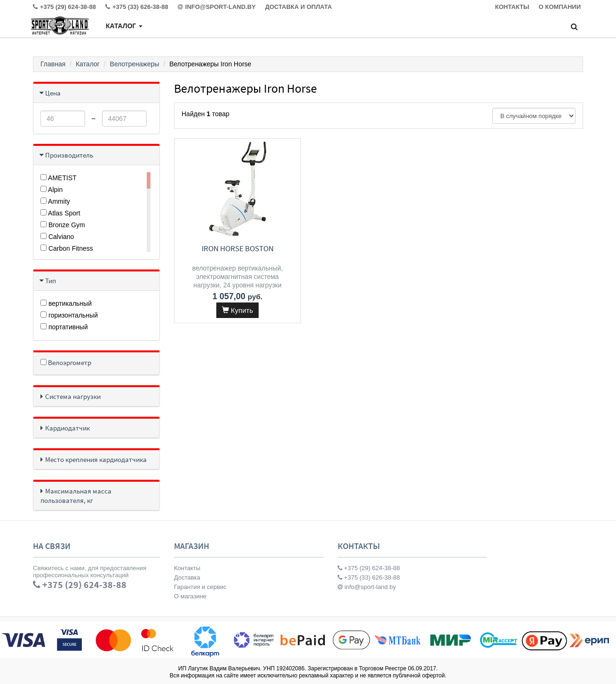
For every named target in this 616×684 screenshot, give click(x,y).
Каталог (124, 26)
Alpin (51, 190)
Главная (53, 64)
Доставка (187, 577)
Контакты (187, 568)
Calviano (57, 237)
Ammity (55, 201)
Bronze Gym (63, 225)
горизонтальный (69, 315)
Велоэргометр (66, 362)
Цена (53, 93)
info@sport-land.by (367, 587)
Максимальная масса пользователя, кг (76, 496)
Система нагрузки (73, 396)
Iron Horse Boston (237, 248)
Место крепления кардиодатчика (96, 459)
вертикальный (66, 303)
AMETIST (59, 178)
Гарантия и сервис (200, 587)
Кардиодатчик (67, 428)
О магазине (190, 596)
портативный (64, 327)
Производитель (69, 155)
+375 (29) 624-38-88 (369, 568)
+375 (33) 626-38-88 (369, 577)
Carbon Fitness (67, 248)
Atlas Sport (60, 213)
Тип (51, 281)
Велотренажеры (135, 64)
